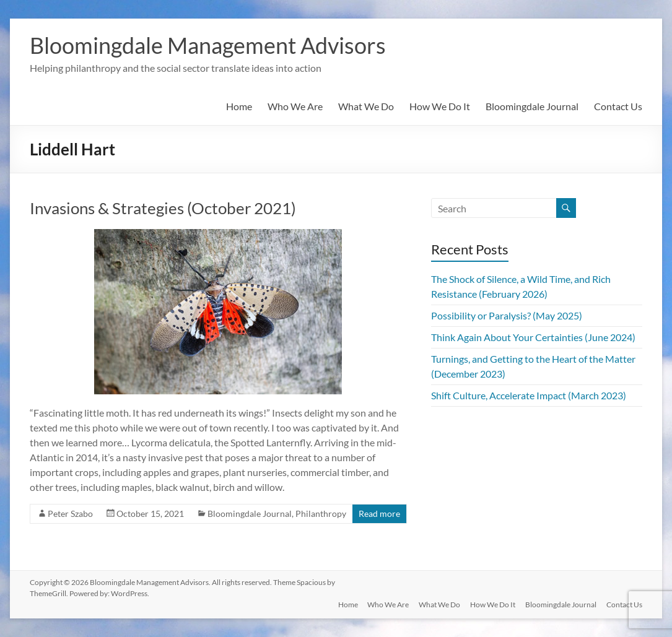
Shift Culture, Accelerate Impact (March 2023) (529, 395)
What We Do (366, 106)
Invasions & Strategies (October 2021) (163, 208)
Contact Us (618, 106)
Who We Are (295, 106)
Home (239, 106)
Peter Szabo (70, 513)
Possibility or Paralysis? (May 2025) (507, 315)
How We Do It (440, 106)
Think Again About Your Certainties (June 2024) (533, 337)
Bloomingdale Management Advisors (208, 45)
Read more (379, 513)
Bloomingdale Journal (532, 106)
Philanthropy (321, 513)
